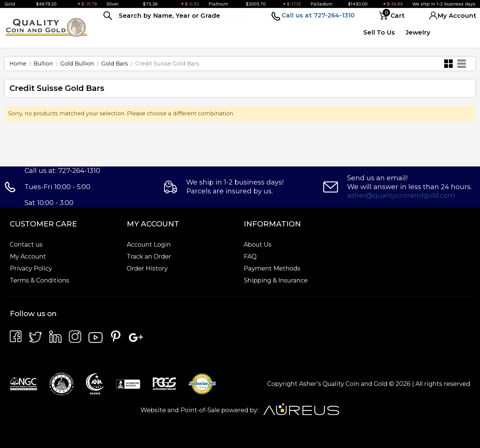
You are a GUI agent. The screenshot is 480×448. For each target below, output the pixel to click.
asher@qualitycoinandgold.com (401, 195)
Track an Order (149, 256)
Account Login (149, 245)
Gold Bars (115, 64)
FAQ (250, 256)
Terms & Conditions (39, 280)
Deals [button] (250, 32)
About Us (258, 245)
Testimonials (454, 32)
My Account (28, 256)
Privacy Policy (31, 268)
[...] (174, 16)
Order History (147, 268)
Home (18, 64)
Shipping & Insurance (276, 280)
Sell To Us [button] (379, 32)
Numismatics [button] (156, 32)
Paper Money (199, 37)
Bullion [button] (113, 32)
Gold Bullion (77, 64)
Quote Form (324, 37)
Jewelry (418, 32)
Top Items (279, 37)
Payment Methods (272, 268)
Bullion (43, 64)
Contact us (26, 245)
